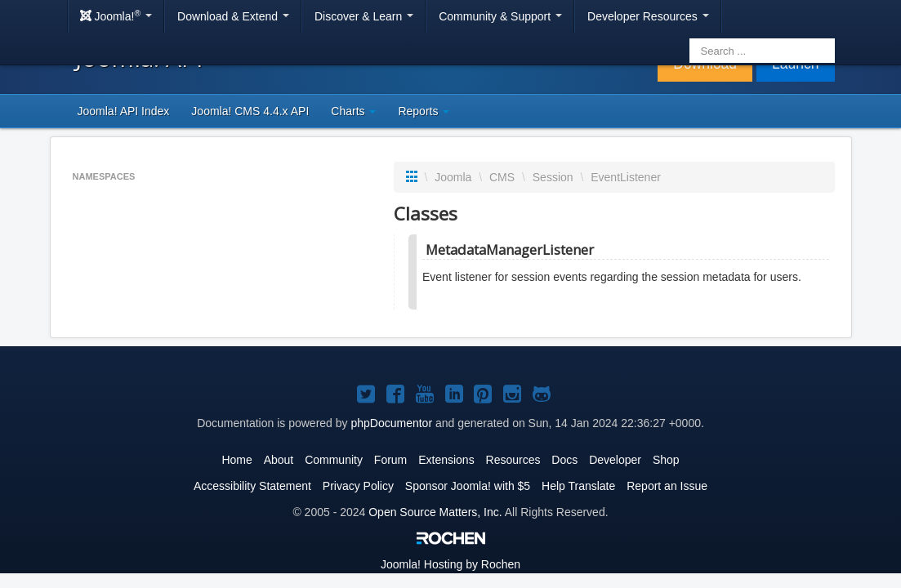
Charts (353, 111)
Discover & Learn (364, 16)
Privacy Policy (358, 486)
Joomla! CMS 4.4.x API (250, 111)
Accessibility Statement (252, 486)
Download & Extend (233, 16)
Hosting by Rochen (450, 564)
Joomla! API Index (124, 111)
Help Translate (578, 486)
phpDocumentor (391, 423)
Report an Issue (667, 486)
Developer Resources (648, 16)
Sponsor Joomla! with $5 (468, 486)
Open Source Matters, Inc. (435, 512)
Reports (424, 111)
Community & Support (500, 16)
